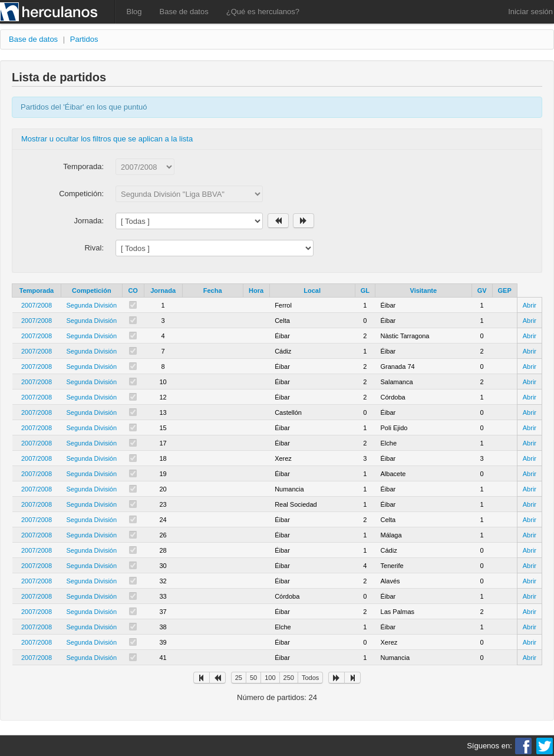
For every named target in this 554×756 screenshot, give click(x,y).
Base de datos (184, 11)
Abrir (530, 305)
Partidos (84, 39)
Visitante (424, 290)
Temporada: (83, 166)
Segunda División (92, 305)
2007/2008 (37, 305)
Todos (310, 678)
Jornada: (89, 221)
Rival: (94, 248)
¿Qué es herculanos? (263, 11)
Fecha (213, 290)
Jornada (163, 290)
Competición (92, 290)
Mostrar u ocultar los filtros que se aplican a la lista (107, 139)
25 (239, 678)
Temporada (37, 290)
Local (312, 290)
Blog (134, 11)
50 (253, 678)
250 (289, 678)
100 (270, 678)
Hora (256, 290)
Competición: (81, 194)
